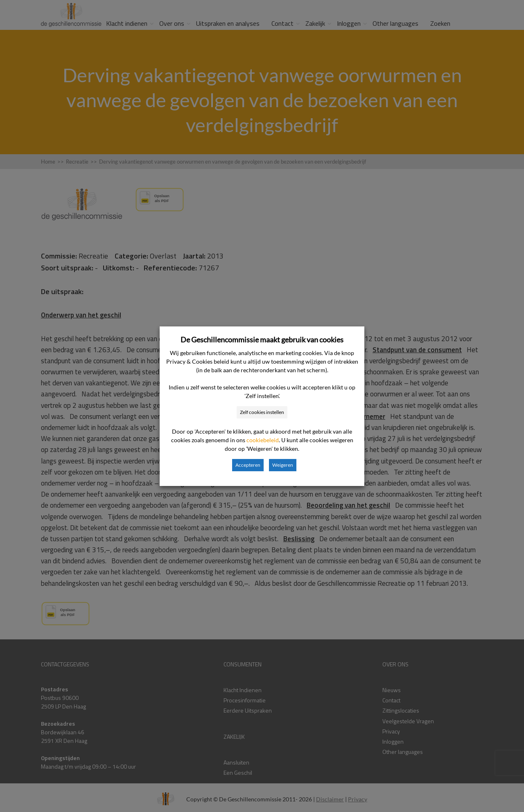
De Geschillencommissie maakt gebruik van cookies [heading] (262, 340)
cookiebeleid (263, 440)
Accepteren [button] (248, 465)
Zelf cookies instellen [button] (262, 412)
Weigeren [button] (283, 465)
